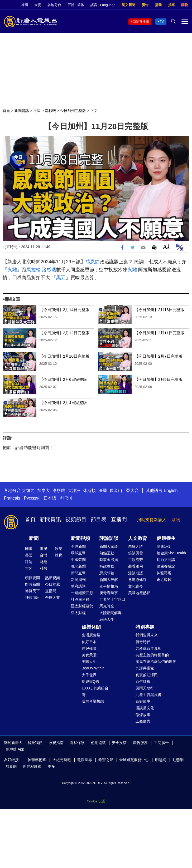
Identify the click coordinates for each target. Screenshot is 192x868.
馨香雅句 (136, 566)
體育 (59, 555)
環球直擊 (78, 553)
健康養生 (166, 538)
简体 (81, 5)
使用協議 (98, 743)
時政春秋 (107, 566)
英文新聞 (128, 5)
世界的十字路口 (112, 599)
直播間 (119, 519)
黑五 (61, 278)
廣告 (145, 5)
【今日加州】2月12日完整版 (64, 333)
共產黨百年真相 (148, 648)
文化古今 (136, 586)
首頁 (6, 111)
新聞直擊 (78, 573)
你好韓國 (89, 648)
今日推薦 (52, 584)
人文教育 (138, 538)
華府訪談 (78, 586)
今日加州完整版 (73, 111)
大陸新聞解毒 (111, 613)
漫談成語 (136, 573)
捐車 (171, 5)
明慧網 (161, 760)
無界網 (11, 766)
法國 (103, 490)
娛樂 (59, 549)
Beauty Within (93, 668)
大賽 (38, 5)
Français (12, 498)
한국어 (66, 498)
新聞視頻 (80, 538)
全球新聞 (78, 546)
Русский (32, 498)
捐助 (158, 5)
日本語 (50, 498)
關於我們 (35, 743)
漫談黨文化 (145, 708)
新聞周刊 (78, 580)
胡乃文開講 (166, 560)
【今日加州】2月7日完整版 (159, 356)
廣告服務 (140, 743)
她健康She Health (171, 553)
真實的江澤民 (147, 675)
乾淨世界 (85, 760)
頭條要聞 (32, 578)
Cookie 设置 (96, 801)
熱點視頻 (52, 578)
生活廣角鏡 (91, 635)
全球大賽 (52, 598)
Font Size (166, 247)
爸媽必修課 (137, 580)
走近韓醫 (164, 580)
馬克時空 (107, 606)
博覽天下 (32, 591)
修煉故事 (143, 715)
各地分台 (54, 5)
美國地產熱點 (139, 593)
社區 (37, 111)
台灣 (44, 555)
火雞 (12, 270)
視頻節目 (76, 519)
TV (162, 22)
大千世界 (89, 675)
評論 (29, 562)
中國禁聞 (78, 560)
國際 (29, 549)
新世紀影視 (32, 766)
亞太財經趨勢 (82, 606)
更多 (51, 766)
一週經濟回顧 (82, 593)
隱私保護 (77, 743)
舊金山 (116, 490)
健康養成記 (166, 566)
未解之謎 (136, 546)
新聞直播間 (141, 22)
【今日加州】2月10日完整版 (64, 356)
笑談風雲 (136, 553)
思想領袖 (107, 573)
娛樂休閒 (91, 627)
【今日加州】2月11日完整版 (160, 333)
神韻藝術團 (37, 760)
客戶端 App (15, 749)
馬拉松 (33, 270)
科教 (44, 568)
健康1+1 (164, 546)
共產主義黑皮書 (148, 695)
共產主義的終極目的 (152, 655)
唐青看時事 (109, 593)
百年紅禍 (143, 682)
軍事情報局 (109, 586)
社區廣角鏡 (80, 599)
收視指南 (56, 743)
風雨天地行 (145, 688)
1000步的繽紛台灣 (95, 691)
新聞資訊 (22, 111)
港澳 (44, 549)
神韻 (25, 5)
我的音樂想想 (93, 701)
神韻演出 (32, 598)
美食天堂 (89, 655)
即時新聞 (32, 584)
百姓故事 (143, 701)
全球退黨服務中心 (134, 760)
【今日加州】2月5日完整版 (159, 379)
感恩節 (93, 262)
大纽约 (28, 490)
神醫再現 (164, 573)
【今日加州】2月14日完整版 (64, 310)
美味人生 (89, 662)
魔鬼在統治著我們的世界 (156, 662)
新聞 (34, 538)
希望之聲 (106, 760)
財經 (44, 562)
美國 (29, 555)
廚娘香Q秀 (91, 682)
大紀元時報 (62, 760)
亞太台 (132, 490)
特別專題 (145, 627)
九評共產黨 (145, 668)
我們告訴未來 (147, 635)
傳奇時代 (143, 642)
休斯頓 (89, 490)
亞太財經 (78, 613)
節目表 (99, 519)
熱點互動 (107, 553)
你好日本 (89, 642)
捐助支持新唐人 (152, 520)
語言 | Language (103, 5)
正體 (71, 5)
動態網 (178, 760)
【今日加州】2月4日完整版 (63, 403)
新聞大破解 (109, 580)
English (171, 490)
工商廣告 (143, 721)
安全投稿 (119, 743)
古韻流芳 (136, 560)
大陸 (29, 568)
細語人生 (107, 619)
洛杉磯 (50, 111)
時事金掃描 (109, 560)
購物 (185, 5)
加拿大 (44, 490)
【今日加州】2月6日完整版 (63, 379)
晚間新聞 (78, 566)
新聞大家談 (109, 546)
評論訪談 (109, 538)
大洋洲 (74, 490)
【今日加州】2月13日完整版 (160, 310)
